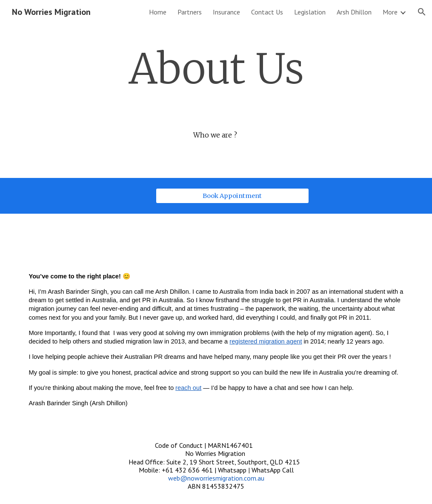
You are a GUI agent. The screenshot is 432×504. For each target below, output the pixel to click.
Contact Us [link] (267, 12)
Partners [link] (190, 12)
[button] (422, 12)
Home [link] (158, 12)
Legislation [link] (310, 12)
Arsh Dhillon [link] (354, 12)
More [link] (390, 12)
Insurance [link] (226, 12)
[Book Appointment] (232, 196)
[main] (216, 69)
